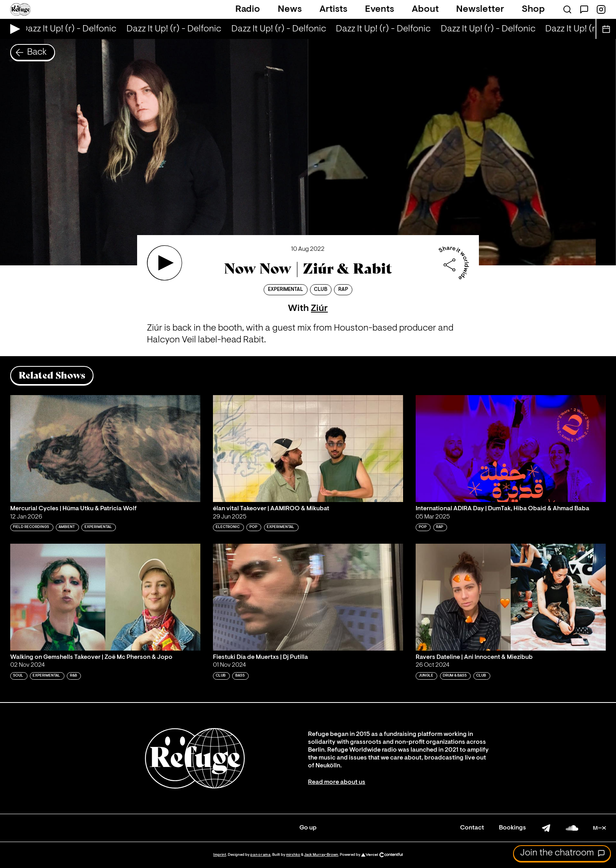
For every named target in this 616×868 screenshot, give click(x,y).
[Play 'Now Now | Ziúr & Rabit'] (165, 263)
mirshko (293, 855)
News (290, 9)
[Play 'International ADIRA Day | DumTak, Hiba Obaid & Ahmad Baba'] (511, 449)
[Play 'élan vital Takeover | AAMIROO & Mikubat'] (308, 449)
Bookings (512, 828)
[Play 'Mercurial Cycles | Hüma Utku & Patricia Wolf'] (105, 449)
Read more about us (337, 782)
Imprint (220, 855)
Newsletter (480, 9)
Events (379, 9)
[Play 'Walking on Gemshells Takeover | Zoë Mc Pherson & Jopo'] (105, 597)
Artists (333, 9)
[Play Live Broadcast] (13, 29)
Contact (472, 828)
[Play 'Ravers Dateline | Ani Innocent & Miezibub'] (511, 597)
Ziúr (319, 309)
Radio (248, 9)
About (425, 9)
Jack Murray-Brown (321, 855)
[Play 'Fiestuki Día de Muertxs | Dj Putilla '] (308, 597)
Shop (533, 9)
